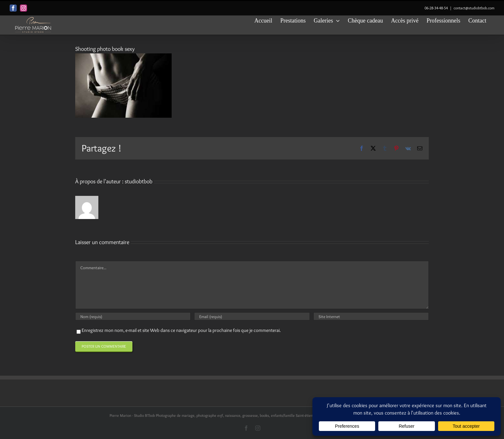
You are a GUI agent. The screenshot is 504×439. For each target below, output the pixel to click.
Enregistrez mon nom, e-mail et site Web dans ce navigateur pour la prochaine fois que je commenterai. (181, 330)
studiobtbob (139, 181)
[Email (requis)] (252, 316)
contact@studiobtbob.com (474, 8)
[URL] (371, 316)
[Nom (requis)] (133, 316)
